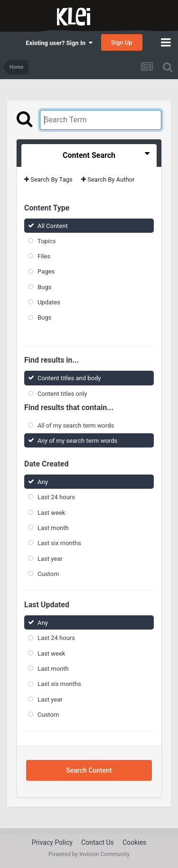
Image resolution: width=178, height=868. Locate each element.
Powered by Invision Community (89, 854)
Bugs (44, 287)
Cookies (134, 842)
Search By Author (108, 179)
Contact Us (98, 842)
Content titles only (62, 393)
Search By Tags (48, 179)
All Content (53, 225)
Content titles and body (69, 378)
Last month (53, 528)
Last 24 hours (56, 497)
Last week (51, 512)
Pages (46, 271)
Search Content (89, 770)
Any (43, 482)
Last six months (59, 543)
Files (44, 256)
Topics (47, 241)
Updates (49, 302)
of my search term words (76, 425)
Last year (50, 558)
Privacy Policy (52, 842)
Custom (48, 574)
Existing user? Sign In (59, 43)
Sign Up (122, 42)
